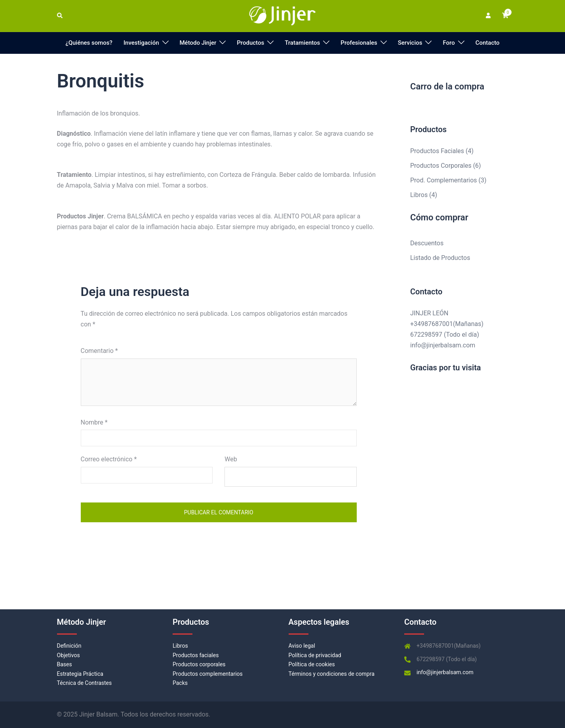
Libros (180, 646)
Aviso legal (302, 646)
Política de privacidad (315, 655)
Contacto (488, 43)
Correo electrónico (109, 459)
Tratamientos (302, 43)
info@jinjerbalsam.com (443, 345)
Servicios (410, 43)
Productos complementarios (208, 674)
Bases (65, 664)
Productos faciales (196, 655)
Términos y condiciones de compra (332, 674)
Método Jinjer (198, 43)
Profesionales (359, 43)
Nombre (94, 422)
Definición (69, 646)
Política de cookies (312, 664)
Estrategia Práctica (80, 674)
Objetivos (68, 655)
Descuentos (427, 243)
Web (231, 459)
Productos (250, 43)
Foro (449, 43)
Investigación (141, 43)
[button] (60, 16)
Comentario (99, 351)
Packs (180, 683)
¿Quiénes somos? (89, 43)
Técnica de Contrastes (85, 683)
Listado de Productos (440, 258)
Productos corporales (199, 664)
